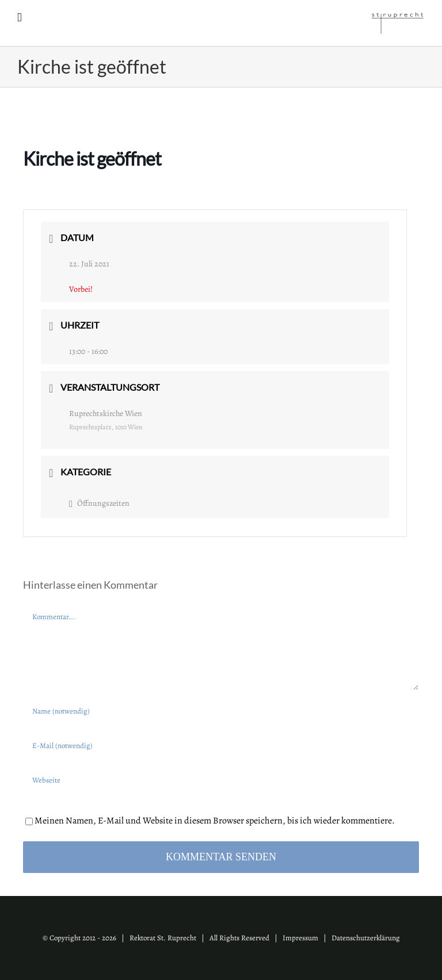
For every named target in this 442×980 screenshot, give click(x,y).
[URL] (221, 780)
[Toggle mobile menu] (20, 18)
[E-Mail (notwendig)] (221, 745)
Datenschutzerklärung (366, 938)
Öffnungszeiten (99, 503)
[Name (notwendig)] (221, 711)
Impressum (300, 938)
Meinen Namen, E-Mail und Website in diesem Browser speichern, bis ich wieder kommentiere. (215, 821)
